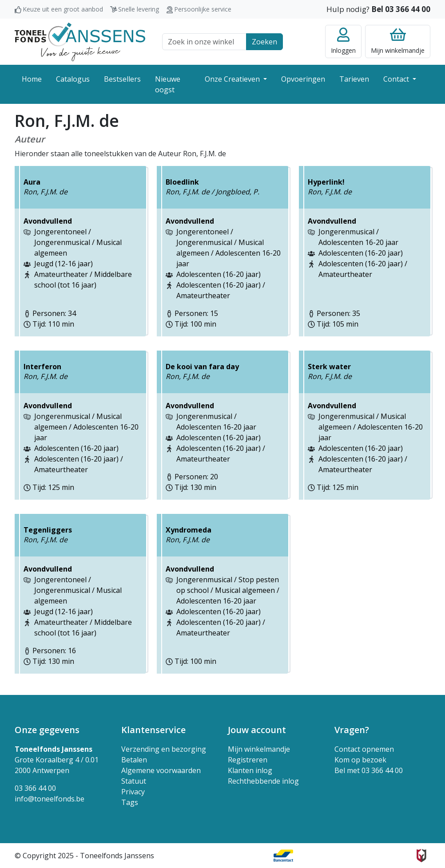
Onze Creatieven (233, 79)
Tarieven (354, 79)
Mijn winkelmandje (259, 749)
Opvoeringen (303, 79)
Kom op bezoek (360, 760)
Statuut (134, 781)
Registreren (248, 760)
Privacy (133, 792)
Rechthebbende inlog (263, 781)
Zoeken (264, 42)
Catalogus (73, 79)
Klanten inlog (250, 770)
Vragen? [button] (352, 730)
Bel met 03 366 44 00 (369, 770)
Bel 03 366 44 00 (401, 9)
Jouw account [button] (257, 730)
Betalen (134, 760)
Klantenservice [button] (153, 730)
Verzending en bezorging (164, 749)
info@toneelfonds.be (50, 799)
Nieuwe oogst (168, 84)
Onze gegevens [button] (47, 730)
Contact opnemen (364, 749)
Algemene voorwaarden (161, 770)
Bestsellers (122, 79)
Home (32, 79)
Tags (130, 802)
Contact (397, 79)
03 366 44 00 (35, 788)
